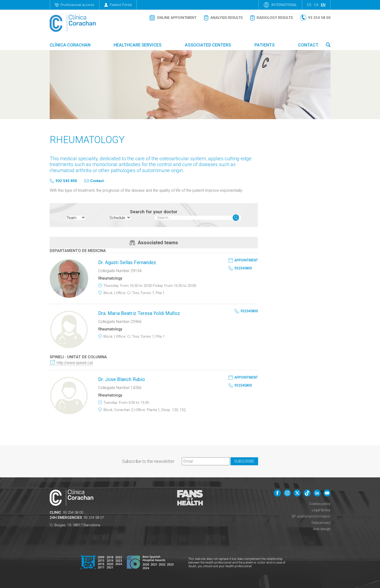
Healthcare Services (138, 45)
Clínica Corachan (70, 45)
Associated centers (208, 45)
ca (316, 5)
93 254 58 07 (94, 517)
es (309, 5)
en (323, 5)
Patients (265, 45)
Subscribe (244, 461)
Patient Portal (118, 5)
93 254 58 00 (73, 512)
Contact (308, 45)
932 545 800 (66, 181)
